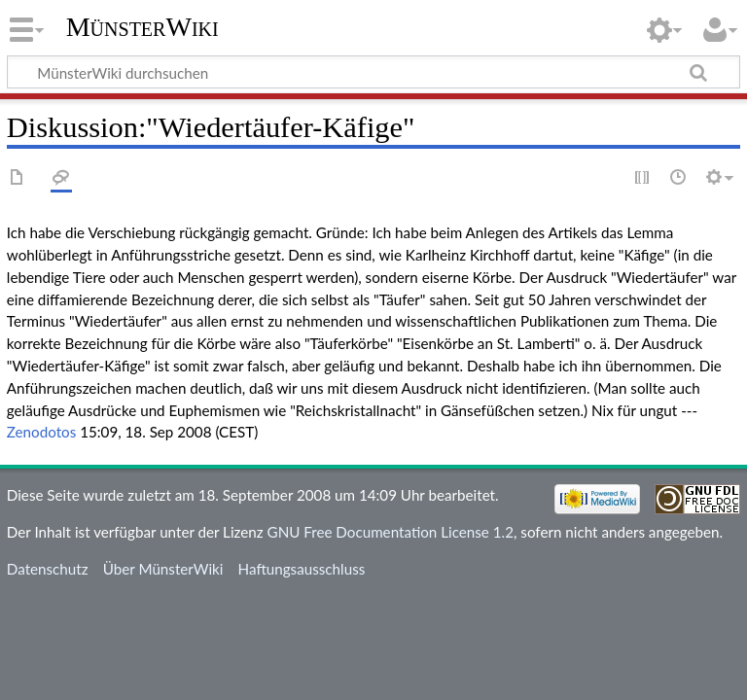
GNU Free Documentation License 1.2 (391, 532)
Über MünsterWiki (163, 569)
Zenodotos (41, 432)
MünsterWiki (142, 27)
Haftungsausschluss (302, 569)
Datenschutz (48, 569)
